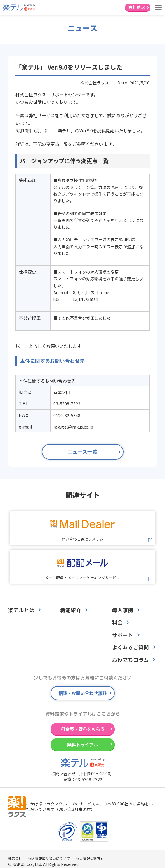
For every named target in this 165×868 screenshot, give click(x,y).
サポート (123, 635)
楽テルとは (21, 610)
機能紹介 (71, 610)
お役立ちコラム (130, 660)
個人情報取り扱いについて (49, 858)
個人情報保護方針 (90, 858)
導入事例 (123, 610)
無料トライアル (82, 744)
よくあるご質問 (131, 647)
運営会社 (15, 858)
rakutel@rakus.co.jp (73, 427)
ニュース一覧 (82, 452)
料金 (117, 622)
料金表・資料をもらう (83, 729)
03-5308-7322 (89, 779)
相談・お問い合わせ (82, 693)
